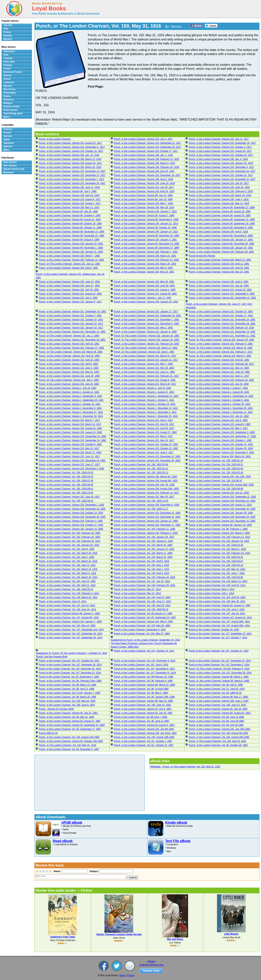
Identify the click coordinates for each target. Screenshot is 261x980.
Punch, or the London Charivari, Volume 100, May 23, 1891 (219, 272)
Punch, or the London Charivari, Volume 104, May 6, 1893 (143, 622)
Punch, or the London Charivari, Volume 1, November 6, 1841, (71, 408)
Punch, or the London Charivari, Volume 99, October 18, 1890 (70, 224)
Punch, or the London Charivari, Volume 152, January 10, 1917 (71, 328)
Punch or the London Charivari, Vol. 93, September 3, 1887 (69, 677)
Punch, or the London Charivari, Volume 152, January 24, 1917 (71, 324)
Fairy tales (9, 62)
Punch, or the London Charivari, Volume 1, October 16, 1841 (70, 404)
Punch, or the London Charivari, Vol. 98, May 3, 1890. (141, 693)
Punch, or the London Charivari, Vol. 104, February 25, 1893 (70, 537)
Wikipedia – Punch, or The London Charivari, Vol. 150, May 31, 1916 (185, 767)
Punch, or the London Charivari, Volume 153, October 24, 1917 (221, 155)
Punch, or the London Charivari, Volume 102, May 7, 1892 (143, 364)
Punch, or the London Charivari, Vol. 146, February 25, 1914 (145, 585)
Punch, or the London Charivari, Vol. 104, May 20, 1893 (142, 626)
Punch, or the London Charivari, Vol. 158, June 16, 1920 (142, 705)
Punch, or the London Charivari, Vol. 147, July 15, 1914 (142, 581)
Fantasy (8, 36)
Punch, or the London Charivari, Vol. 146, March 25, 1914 (68, 597)
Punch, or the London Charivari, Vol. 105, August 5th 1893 (218, 733)
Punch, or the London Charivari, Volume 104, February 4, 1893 (71, 521)
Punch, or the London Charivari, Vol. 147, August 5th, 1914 (69, 617)
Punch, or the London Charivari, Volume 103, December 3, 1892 (72, 469)
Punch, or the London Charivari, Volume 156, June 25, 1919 (219, 187)
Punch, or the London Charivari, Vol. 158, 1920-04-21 (216, 465)
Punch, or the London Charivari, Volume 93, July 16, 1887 (218, 709)
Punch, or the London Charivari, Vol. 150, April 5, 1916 (142, 561)
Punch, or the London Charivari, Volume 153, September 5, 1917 (72, 147)
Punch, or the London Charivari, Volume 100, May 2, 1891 (143, 328)
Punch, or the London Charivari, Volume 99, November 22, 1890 (72, 236)
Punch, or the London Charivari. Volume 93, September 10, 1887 (72, 725)
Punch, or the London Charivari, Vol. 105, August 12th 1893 (69, 737)
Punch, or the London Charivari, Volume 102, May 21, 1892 (69, 372)
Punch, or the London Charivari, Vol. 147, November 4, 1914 (145, 661)
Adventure (9, 51)
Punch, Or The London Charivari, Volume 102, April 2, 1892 (144, 352)
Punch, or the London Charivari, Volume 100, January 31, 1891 (71, 252)
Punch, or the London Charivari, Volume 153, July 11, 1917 (219, 139)
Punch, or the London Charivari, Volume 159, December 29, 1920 (72, 517)
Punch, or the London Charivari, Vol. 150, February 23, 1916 (219, 553)
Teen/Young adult (13, 113)
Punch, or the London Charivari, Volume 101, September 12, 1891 (222, 298)
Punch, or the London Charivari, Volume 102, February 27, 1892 (71, 348)
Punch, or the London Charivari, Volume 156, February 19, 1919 (221, 328)
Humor (7, 79)
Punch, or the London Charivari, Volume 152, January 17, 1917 (146, 312)
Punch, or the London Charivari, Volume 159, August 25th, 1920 (146, 489)
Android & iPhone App (151, 965)
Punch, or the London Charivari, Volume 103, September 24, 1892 (73, 440)
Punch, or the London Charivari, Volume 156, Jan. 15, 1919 (69, 155)
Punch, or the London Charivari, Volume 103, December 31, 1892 (147, 513)
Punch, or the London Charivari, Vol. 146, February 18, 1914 (70, 541)
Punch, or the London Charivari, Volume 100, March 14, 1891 (145, 256)
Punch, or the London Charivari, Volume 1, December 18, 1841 (71, 416)
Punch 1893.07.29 (48, 733)
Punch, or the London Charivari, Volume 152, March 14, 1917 (70, 424)
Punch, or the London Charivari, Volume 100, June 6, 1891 (219, 282)
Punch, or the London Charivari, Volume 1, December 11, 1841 (221, 412)
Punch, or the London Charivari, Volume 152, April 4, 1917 (144, 420)
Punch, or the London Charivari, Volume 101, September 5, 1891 (222, 294)
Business (9, 173)
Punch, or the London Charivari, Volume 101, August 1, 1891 (145, 290)
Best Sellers (10, 162)
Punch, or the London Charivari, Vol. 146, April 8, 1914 (142, 573)
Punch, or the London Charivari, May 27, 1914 (137, 589)
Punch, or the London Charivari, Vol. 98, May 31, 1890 (66, 717)
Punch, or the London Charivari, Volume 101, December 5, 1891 (147, 324)
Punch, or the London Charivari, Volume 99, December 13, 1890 (147, 244)
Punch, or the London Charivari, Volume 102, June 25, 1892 (69, 376)
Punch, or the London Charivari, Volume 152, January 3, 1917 (70, 302)
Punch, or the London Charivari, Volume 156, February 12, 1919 (146, 159)
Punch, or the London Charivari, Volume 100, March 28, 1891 (145, 264)
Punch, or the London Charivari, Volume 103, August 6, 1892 (220, 424)
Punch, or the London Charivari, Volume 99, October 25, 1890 (145, 228)
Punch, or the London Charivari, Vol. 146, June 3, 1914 (217, 609)
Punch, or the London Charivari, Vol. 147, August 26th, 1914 (219, 622)
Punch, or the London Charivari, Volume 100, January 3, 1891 (145, 240)
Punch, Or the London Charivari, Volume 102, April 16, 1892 (69, 356)
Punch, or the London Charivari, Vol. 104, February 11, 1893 (145, 529)
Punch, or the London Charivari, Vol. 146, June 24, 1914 (67, 609)
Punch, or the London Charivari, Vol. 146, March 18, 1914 (68, 577)
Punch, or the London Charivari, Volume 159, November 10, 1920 (222, 501)
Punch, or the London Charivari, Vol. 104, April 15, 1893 (67, 581)
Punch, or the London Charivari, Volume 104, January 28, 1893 (221, 513)
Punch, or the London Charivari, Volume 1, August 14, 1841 (69, 392)
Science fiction (12, 107)
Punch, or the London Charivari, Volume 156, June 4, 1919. (219, 199)
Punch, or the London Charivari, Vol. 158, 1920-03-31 (216, 557)
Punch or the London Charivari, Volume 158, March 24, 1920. (220, 456)
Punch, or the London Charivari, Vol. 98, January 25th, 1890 (144, 697)
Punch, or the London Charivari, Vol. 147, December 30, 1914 (220, 673)
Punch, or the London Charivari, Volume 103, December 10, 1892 (222, 521)
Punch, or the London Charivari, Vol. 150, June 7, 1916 (217, 573)
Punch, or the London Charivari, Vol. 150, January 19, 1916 (219, 541)
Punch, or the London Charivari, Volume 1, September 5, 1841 (71, 396)
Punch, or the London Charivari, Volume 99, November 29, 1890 (147, 236)
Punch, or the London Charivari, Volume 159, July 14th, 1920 (220, 477)
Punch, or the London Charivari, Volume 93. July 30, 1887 (143, 713)
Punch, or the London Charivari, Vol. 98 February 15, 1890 (144, 677)
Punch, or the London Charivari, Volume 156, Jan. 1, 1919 (143, 155)
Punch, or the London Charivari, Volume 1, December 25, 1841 (146, 416)
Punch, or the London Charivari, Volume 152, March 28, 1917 (145, 384)
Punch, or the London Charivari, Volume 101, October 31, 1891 (146, 444)
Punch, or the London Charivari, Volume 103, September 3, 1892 (222, 432)
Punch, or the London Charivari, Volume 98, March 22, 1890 (144, 685)
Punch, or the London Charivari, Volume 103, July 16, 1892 (69, 384)
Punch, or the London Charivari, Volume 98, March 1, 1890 (219, 677)
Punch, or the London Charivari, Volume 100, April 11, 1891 (219, 264)
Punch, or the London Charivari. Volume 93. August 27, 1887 (70, 721)
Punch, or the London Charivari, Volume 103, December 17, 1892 (147, 525)
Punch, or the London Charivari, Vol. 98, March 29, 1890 (68, 697)
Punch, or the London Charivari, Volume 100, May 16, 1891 (144, 272)
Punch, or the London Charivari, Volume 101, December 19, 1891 (222, 332)
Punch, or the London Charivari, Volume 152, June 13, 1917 (69, 456)
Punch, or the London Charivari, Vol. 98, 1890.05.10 (215, 693)
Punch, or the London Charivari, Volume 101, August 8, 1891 (145, 380)
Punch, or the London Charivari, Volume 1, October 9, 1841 (219, 400)
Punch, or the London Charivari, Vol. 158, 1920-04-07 (216, 561)
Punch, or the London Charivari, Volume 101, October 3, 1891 (70, 316)
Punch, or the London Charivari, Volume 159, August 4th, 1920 (146, 481)
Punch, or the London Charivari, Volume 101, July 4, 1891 (68, 298)
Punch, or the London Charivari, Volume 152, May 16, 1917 (144, 440)
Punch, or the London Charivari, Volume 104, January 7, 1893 (70, 622)
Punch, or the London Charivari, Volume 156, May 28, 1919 (144, 207)
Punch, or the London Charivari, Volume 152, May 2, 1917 (218, 428)
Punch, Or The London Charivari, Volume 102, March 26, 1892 (71, 352)
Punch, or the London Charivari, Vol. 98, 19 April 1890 (141, 689)
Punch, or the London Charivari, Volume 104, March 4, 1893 (219, 533)
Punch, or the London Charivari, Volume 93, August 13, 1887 (220, 605)
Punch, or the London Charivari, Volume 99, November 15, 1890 (72, 232)
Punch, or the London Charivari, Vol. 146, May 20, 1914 (217, 601)
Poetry (7, 96)
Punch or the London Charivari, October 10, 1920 (214, 630)
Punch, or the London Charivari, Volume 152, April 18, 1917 (144, 424)
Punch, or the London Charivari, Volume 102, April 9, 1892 (69, 364)
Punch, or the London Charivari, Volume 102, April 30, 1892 (219, 360)
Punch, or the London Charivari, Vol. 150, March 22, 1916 (68, 561)
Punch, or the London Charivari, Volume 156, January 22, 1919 (221, 163)
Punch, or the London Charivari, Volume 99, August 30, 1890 (220, 215)
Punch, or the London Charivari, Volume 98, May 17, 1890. (219, 697)
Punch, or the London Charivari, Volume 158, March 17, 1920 (70, 452)
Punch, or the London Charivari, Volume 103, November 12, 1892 (147, 456)
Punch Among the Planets (202, 256)
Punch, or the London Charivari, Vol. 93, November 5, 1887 (69, 749)
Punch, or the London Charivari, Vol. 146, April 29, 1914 (142, 605)
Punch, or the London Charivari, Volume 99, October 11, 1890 (70, 228)
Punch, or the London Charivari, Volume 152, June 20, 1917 (69, 497)
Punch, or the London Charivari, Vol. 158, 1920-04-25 (216, 545)
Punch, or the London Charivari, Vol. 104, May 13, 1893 (67, 626)
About (122, 975)
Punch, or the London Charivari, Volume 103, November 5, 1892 (221, 452)
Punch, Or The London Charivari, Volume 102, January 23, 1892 (147, 340)
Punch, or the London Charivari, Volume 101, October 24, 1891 (71, 320)
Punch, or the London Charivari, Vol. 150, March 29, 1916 (68, 553)
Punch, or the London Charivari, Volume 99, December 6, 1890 (221, 236)
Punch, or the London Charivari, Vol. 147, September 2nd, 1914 (71, 630)
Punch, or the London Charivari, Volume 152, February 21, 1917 (146, 376)
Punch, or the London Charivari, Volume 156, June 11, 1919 (69, 187)
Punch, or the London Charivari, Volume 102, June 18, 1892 (219, 372)
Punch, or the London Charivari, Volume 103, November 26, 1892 (147, 460)
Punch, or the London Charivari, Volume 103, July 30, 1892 (219, 384)
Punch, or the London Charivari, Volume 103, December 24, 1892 (147, 517)
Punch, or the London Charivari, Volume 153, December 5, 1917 (221, 167)
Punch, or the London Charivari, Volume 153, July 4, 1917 (143, 139)
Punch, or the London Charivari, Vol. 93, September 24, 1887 (145, 617)
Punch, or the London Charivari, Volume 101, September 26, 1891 (148, 316)
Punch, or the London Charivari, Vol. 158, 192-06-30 (215, 481)
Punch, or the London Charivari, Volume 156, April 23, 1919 (69, 195)
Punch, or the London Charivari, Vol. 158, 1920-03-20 (66, 473)
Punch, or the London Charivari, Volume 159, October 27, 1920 (71, 525)
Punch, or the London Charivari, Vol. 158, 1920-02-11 (141, 473)
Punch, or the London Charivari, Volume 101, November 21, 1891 (222, 336)
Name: (57, 871)
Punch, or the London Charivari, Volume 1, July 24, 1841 (68, 388)
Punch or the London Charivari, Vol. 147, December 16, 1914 (145, 673)
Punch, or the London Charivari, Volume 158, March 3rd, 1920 (145, 477)
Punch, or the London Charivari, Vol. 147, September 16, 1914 (71, 634)
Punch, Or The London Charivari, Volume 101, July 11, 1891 (70, 264)
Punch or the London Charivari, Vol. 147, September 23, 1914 (220, 634)
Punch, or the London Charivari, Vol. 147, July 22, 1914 (67, 605)
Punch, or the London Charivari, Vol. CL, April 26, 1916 (217, 689)
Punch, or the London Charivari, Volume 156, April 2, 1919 (144, 179)
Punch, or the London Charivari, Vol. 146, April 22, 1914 (217, 585)
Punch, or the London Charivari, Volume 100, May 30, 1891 (144, 282)
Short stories (11, 110)
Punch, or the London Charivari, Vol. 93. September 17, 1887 (70, 729)
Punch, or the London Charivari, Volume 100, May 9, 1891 (143, 268)
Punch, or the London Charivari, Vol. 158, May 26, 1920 (67, 701)
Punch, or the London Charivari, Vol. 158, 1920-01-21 (141, 469)
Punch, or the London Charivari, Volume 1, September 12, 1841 (146, 396)
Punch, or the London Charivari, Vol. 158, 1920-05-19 (141, 609)
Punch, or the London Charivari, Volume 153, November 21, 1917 (222, 179)
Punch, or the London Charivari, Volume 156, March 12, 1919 (70, 159)
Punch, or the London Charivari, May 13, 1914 (137, 593)
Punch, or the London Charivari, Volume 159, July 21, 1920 (219, 493)
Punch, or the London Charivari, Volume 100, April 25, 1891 (69, 344)
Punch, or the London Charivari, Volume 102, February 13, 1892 (221, 380)
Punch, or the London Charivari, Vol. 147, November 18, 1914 (70, 665)
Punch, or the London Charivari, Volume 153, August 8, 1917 (70, 199)
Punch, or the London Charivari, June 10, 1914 (63, 601)
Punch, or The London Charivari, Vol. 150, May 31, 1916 (67, 745)
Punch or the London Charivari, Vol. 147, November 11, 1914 (220, 661)
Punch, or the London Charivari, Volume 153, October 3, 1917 (220, 147)
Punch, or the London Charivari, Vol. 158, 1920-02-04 (141, 465)
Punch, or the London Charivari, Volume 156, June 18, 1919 (144, 183)
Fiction (7, 32)
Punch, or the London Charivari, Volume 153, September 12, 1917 (148, 143)
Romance (9, 100)
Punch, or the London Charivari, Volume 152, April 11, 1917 (219, 376)
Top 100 (8, 25)
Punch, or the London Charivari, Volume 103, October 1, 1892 (220, 440)
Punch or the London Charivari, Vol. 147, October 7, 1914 (218, 638)
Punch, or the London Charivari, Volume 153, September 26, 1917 (148, 147)
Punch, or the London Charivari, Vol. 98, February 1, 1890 (218, 529)
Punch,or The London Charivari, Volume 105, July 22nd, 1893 (145, 733)
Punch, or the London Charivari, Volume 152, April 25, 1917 (144, 428)
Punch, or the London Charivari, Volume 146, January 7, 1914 (145, 211)
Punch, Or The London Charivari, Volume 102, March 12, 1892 (146, 348)
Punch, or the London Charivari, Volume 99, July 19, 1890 (143, 199)
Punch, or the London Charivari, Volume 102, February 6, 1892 (221, 344)
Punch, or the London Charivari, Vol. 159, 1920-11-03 (141, 501)
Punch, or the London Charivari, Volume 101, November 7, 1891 (147, 320)
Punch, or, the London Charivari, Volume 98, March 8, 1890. (219, 681)
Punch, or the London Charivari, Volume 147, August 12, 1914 (220, 617)
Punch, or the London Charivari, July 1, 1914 (211, 593)
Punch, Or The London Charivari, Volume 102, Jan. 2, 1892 (69, 336)
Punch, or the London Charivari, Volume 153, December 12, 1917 (72, 175)
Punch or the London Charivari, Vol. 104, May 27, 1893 (142, 634)
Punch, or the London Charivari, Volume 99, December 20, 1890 (221, 244)
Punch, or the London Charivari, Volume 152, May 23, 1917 (69, 448)
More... (7, 117)
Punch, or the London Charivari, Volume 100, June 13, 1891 (69, 282)
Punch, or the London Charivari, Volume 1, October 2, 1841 (144, 400)
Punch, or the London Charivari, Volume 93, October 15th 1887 (71, 741)
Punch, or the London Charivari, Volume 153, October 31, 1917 (221, 175)
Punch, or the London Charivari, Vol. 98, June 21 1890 (142, 721)
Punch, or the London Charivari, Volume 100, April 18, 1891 (219, 268)
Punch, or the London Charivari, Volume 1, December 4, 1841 (145, 412)
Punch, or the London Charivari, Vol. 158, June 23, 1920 (217, 705)
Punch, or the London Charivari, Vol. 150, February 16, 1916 (145, 577)
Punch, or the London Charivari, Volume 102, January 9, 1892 (145, 332)
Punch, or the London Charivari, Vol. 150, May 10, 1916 (217, 569)
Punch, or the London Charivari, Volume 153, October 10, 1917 (71, 151)
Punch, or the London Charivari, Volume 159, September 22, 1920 (222, 497)
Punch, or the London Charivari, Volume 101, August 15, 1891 (220, 290)
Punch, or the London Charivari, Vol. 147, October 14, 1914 (144, 651)
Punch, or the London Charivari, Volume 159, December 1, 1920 (72, 505)
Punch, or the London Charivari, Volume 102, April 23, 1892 (69, 360)
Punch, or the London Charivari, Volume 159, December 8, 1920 (147, 505)
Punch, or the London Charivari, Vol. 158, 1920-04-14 (216, 565)
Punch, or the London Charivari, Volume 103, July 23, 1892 (219, 416)
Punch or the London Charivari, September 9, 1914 (140, 630)
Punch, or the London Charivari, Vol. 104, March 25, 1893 (143, 557)
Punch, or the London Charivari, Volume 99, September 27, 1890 (222, 207)
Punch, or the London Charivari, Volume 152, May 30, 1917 (144, 497)
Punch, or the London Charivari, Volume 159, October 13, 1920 (71, 513)
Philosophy (10, 93)
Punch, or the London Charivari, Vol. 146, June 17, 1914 (142, 601)
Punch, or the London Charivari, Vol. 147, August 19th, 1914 (219, 626)
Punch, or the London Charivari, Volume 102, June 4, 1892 (69, 368)
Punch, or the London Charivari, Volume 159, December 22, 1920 (222, 509)
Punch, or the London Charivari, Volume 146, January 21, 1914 (146, 224)
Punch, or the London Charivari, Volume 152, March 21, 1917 (145, 356)
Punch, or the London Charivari (55, 139)
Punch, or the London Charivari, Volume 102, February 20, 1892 (146, 344)
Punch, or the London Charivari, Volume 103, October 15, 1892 (221, 444)
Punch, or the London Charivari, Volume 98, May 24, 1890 (143, 701)
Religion (8, 103)
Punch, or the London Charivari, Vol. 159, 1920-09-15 (66, 501)
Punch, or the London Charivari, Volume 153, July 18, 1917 (219, 183)
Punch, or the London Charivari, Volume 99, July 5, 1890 (68, 191)
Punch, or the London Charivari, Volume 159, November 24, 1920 (222, 517)
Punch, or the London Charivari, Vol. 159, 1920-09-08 (216, 489)
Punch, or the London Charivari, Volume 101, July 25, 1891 (69, 290)
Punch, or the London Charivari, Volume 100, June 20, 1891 (144, 286)
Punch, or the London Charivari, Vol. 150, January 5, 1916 (143, 541)
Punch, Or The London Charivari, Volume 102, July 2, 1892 (69, 380)
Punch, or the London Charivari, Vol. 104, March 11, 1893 (143, 553)
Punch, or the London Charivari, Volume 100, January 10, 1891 (221, 248)
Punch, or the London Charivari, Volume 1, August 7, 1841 (218, 388)
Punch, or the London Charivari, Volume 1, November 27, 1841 (71, 412)
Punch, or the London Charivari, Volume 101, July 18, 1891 (219, 286)
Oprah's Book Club (14, 169)
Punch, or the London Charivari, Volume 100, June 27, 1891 (69, 286)
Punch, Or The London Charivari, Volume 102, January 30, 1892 (221, 340)
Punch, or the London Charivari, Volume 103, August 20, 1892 (70, 428)
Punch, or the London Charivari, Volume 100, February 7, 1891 (146, 252)
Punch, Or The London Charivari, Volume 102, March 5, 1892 (220, 356)
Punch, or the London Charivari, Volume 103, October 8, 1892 (70, 444)
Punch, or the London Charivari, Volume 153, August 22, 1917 (70, 143)
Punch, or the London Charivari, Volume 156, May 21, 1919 (69, 207)
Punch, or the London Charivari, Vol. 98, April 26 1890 (216, 725)
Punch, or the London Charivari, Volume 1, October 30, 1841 (219, 404)
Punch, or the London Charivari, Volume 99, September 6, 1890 (146, 220)
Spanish (8, 146)
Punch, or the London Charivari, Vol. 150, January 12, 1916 (144, 549)
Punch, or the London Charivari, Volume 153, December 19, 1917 (147, 175)
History (7, 76)
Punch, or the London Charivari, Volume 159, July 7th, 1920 (144, 485)
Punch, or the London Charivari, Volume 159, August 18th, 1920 (221, 485)
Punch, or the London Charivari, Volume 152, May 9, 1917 (143, 436)
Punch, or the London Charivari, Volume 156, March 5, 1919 (144, 163)
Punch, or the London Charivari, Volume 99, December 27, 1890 (147, 248)
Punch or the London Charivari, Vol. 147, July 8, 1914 (141, 665)
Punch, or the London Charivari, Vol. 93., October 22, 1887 (144, 745)
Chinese (8, 129)
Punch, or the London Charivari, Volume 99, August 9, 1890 (69, 240)
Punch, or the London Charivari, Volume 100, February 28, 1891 (221, 252)
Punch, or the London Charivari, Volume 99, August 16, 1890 (220, 211)
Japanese (9, 143)
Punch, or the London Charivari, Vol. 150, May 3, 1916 (142, 565)
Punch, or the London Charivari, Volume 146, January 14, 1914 (146, 232)
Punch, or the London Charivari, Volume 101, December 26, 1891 (72, 340)
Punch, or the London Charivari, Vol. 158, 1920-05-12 (66, 589)
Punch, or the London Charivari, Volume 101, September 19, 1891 (73, 312)
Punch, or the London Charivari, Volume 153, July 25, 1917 (144, 187)
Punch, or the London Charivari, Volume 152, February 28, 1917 (221, 364)
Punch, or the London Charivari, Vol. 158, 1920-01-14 (216, 460)
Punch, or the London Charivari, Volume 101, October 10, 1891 (221, 312)
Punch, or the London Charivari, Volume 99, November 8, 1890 (221, 228)
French (7, 133)
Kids (6, 29)
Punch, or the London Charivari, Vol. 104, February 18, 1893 (70, 533)
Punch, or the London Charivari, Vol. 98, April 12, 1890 (67, 689)
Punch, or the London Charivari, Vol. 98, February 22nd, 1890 (70, 681)
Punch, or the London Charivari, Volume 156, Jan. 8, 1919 (218, 159)
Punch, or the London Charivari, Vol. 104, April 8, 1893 (67, 549)
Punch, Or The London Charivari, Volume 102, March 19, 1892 (221, 348)
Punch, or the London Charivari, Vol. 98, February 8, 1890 (143, 681)
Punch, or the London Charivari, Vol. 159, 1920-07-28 (66, 481)
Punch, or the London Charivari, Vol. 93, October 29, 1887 (218, 745)
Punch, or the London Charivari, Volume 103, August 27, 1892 (145, 432)
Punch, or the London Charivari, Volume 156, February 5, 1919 (221, 191)
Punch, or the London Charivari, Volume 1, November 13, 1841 (146, 408)
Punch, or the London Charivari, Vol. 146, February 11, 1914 (219, 537)
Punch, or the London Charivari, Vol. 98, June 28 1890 (216, 721)
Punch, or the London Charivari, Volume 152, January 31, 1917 (146, 360)
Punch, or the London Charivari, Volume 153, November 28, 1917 (222, 171)
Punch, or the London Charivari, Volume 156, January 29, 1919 (146, 302)
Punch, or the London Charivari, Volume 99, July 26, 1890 (68, 211)
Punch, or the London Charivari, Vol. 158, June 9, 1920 (67, 705)
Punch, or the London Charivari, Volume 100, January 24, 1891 (71, 244)
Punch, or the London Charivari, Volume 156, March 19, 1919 (220, 195)
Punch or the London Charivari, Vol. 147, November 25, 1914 (70, 669)
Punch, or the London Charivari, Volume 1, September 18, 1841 (221, 396)
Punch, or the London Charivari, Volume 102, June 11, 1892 (144, 372)
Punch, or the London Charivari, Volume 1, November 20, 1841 (221, 408)
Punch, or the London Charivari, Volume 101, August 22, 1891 (70, 294)
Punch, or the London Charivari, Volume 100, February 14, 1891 (71, 260)
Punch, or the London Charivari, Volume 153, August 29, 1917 (220, 151)
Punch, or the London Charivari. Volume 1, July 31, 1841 (143, 388)
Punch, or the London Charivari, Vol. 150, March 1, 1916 (217, 549)
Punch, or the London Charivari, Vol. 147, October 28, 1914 (69, 661)
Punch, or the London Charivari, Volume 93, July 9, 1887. (143, 709)
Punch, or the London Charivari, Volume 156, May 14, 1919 (219, 203)
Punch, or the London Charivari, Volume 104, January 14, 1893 (71, 529)
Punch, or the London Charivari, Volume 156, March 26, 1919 (70, 167)
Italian (7, 140)
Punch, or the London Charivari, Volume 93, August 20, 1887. (220, 713)
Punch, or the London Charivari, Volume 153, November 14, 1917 (72, 171)
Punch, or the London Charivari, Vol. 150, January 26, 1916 (69, 545)
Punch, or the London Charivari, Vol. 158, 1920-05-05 (216, 577)
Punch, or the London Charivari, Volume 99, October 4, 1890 (70, 215)
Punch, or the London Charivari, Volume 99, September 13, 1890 (222, 220)
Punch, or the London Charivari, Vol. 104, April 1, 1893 (67, 557)
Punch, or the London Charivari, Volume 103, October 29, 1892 (221, 448)
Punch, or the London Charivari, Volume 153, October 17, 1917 (146, 151)
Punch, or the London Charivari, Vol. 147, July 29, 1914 (217, 613)
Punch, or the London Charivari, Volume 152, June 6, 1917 (144, 452)
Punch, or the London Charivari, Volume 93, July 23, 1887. (69, 713)
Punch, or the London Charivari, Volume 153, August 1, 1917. (70, 203)
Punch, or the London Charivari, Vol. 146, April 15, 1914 (67, 565)
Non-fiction (9, 89)
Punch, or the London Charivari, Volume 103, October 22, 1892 (146, 448)
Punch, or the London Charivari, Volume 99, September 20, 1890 (222, 224)
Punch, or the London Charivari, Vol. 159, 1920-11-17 (141, 509)
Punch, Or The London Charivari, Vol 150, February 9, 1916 (219, 669)
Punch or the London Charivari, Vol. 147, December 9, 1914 (144, 669)
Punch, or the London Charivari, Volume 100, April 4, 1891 (69, 268)
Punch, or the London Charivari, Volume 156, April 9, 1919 (218, 232)
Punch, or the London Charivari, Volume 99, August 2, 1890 (144, 215)
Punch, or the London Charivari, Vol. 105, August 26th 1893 (219, 737)
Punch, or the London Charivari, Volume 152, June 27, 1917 (69, 465)
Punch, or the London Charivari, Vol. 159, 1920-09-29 (66, 485)
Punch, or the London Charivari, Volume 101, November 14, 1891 (222, 320)
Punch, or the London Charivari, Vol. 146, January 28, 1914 (144, 537)
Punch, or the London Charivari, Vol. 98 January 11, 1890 (143, 613)
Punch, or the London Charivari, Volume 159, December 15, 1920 (72, 509)
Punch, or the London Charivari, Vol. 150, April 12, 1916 (67, 585)
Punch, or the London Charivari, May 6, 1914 (212, 589)
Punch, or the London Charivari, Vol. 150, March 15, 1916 (68, 569)
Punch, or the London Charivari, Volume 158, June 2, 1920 (219, 701)
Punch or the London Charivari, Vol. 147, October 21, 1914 (219, 651)
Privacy (131, 975)
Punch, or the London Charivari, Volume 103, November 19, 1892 (72, 460)
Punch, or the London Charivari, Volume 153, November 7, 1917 (72, 179)
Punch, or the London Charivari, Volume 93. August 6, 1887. (144, 725)
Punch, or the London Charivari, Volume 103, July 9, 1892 (218, 420)
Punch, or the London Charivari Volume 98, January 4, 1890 (69, 613)
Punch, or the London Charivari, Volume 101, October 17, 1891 (221, 316)
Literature (9, 82)
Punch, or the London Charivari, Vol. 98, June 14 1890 (216, 717)
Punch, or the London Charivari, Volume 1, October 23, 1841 (145, 404)
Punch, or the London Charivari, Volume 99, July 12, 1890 (143, 195)
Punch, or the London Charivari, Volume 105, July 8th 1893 (144, 729)
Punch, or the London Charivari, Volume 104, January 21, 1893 (146, 521)
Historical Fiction (13, 72)
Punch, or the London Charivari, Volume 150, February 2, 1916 (146, 533)
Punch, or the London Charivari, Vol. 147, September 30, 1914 (71, 638)
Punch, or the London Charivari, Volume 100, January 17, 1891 (221, 240)
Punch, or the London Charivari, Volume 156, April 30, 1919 (144, 171)
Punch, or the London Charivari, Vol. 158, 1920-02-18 (216, 473)
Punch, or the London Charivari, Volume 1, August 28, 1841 (219, 392)
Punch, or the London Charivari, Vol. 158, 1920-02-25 (66, 477)
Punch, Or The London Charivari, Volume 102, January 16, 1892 (147, 336)
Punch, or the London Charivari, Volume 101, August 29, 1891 (145, 294)
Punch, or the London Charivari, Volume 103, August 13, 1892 (70, 432)
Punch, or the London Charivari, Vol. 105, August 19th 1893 (144, 737)
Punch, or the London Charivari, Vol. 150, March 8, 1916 (68, 573)
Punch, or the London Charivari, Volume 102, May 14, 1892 (219, 368)
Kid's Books (10, 166)
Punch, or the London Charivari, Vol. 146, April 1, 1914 (142, 569)
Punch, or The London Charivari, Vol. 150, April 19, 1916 (217, 741)
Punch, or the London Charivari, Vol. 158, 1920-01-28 (216, 469)
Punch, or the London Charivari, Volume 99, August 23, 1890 (70, 220)
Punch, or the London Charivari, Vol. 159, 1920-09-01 (66, 489)
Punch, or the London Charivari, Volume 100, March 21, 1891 (220, 260)
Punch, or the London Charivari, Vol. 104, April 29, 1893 (217, 597)
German (8, 136)
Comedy (8, 58)
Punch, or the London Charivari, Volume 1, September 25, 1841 (71, 400)
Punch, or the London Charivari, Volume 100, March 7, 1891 (69, 256)
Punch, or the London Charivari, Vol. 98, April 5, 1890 (216, 685)
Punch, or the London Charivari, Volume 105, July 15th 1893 (219, 729)
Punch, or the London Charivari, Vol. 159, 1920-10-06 (66, 493)
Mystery (8, 39)
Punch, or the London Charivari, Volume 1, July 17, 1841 (143, 298)
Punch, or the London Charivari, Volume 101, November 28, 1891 (222, 324)
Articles (151, 961)
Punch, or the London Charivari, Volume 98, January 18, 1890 (220, 525)
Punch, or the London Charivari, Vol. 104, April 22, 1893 (142, 597)
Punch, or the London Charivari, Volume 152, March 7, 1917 (69, 420)
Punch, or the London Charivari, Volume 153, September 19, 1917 (222, 143)
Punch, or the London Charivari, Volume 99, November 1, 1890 (71, 248)
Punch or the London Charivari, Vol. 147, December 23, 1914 (70, 673)
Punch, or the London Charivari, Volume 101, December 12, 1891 (72, 332)
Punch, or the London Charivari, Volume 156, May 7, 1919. (144, 203)
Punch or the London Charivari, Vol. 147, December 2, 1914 (219, 665)
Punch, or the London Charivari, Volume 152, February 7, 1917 (221, 352)
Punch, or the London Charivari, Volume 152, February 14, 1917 (146, 493)
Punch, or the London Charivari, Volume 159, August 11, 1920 (220, 505)
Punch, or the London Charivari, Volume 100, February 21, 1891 (146, 260)
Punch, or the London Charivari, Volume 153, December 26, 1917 (72, 183)
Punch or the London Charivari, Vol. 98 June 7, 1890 (141, 717)
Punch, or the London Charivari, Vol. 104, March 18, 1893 (143, 545)
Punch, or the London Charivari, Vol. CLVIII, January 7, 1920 (70, 693)
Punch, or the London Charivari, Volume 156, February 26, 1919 (146, 167)
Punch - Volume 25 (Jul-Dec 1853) (56, 709)
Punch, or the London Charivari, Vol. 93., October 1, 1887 (143, 741)
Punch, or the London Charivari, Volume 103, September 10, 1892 (73, 436)
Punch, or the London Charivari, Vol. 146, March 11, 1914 (218, 581)
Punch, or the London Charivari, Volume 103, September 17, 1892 (222, 436)
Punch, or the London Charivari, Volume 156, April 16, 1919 (144, 191)
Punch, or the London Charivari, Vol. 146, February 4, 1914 (69, 593)
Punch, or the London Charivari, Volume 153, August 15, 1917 (70, 163)
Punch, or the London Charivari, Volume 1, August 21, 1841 (144, 392)
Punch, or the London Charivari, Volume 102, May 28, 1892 (144, 368)
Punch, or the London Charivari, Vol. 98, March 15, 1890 (68, 685)
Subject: (94, 871)
